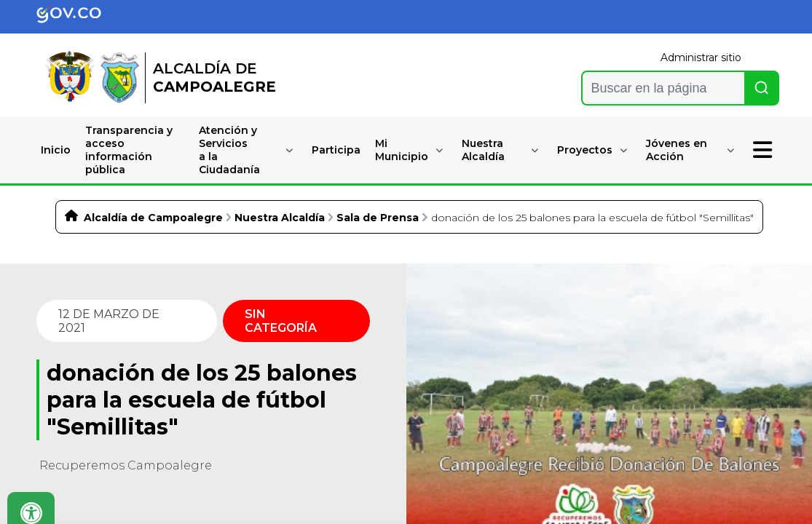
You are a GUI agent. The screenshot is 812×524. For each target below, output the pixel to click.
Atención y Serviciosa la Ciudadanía (229, 150)
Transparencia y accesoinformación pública (129, 150)
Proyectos (585, 150)
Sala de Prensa (378, 218)
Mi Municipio (402, 150)
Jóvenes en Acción (677, 150)
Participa (336, 150)
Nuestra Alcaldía (483, 150)
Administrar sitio (701, 57)
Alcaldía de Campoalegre (153, 218)
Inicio (56, 150)
